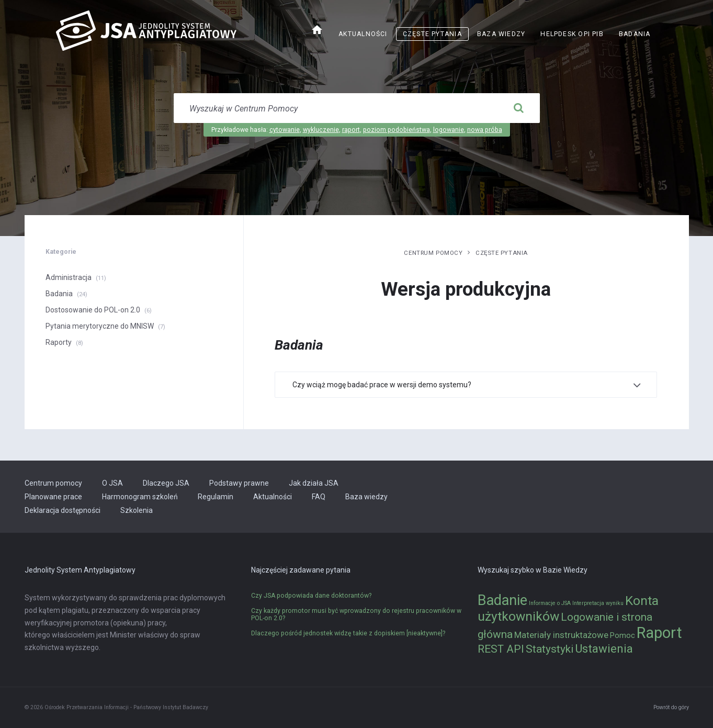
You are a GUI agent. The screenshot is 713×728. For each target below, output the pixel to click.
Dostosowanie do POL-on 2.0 (93, 310)
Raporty (59, 342)
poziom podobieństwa (397, 130)
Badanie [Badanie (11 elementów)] (502, 600)
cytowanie (285, 130)
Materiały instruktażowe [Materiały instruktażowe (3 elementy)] (561, 635)
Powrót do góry (671, 707)
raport (351, 130)
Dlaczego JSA (166, 483)
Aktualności (363, 34)
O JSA (112, 483)
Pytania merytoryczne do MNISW (100, 326)
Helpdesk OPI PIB (572, 34)
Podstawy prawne (239, 483)
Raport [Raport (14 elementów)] (659, 633)
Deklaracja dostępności (63, 510)
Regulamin (216, 497)
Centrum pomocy (433, 253)
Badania (635, 34)
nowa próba (485, 130)
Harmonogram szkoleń (140, 497)
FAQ (319, 497)
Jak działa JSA (314, 483)
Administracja (69, 277)
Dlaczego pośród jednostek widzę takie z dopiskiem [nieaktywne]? (348, 633)
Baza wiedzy (501, 34)
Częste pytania (432, 34)
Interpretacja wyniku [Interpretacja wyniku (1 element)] (598, 603)
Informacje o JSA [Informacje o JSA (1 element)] (550, 603)
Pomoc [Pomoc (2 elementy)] (623, 636)
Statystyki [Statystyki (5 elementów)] (550, 649)
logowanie (449, 130)
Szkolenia (137, 510)
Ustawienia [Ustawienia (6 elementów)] (604, 648)
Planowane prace (53, 497)
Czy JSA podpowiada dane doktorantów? (311, 596)
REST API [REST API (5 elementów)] (501, 649)
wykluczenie (321, 130)
